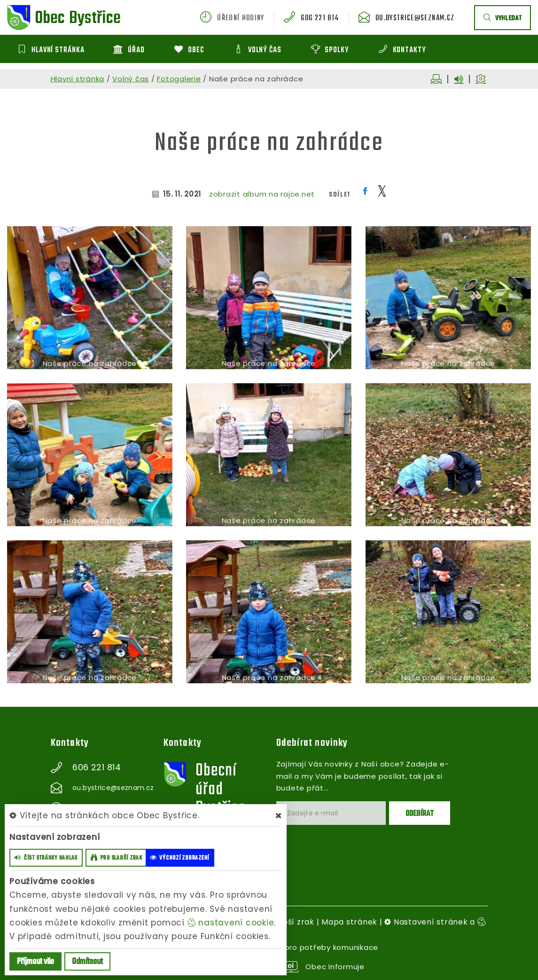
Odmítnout (87, 962)
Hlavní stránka (78, 79)
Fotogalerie (179, 79)
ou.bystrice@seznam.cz (415, 18)
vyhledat (503, 19)
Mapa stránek (349, 922)
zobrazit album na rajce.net (262, 194)
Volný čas (131, 79)
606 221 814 (320, 18)
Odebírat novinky (312, 743)
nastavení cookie (231, 923)
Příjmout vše (35, 962)
